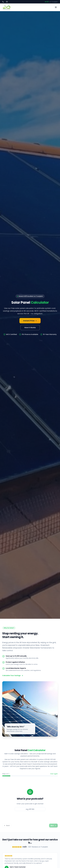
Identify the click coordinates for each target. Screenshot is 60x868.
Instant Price (30, 321)
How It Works (30, 328)
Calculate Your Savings (13, 675)
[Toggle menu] (56, 7)
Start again (54, 774)
